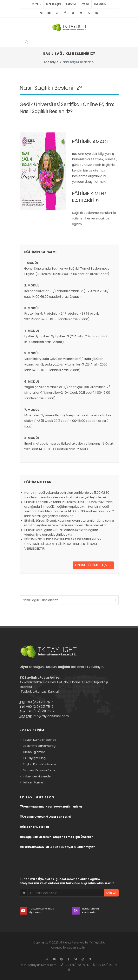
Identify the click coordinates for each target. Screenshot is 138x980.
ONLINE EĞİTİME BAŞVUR (93, 565)
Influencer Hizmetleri (38, 776)
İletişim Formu (33, 782)
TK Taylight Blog (34, 758)
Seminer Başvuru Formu (40, 770)
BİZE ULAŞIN (53, 4)
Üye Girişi (100, 4)
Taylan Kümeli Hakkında (40, 740)
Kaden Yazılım (77, 948)
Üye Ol (85, 4)
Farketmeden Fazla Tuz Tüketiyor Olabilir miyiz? (57, 847)
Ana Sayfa (51, 62)
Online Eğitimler (34, 752)
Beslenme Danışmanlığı (39, 746)
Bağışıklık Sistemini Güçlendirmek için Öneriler (56, 837)
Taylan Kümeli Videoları (39, 764)
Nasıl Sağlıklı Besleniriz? (70, 600)
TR (36, 4)
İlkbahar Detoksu (34, 827)
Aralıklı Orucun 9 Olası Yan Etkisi (45, 817)
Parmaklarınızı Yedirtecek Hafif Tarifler (51, 807)
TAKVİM (71, 4)
